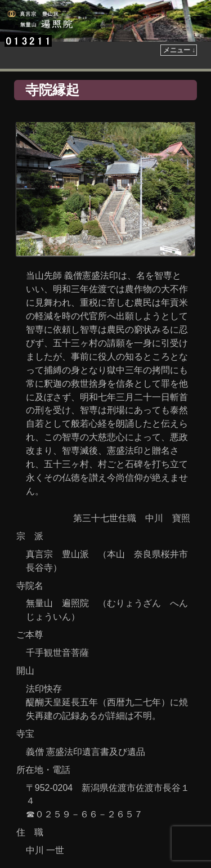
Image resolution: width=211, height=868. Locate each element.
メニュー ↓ (179, 50)
